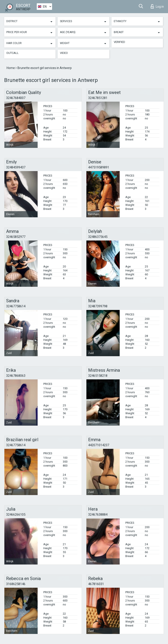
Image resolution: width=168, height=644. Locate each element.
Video (64, 53)
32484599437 (16, 167)
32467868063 (16, 376)
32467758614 (16, 306)
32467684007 (16, 98)
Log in (157, 6)
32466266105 (16, 515)
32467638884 (98, 515)
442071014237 (99, 445)
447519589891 (99, 167)
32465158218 (98, 376)
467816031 (96, 584)
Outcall (12, 53)
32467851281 (98, 98)
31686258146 (16, 584)
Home (11, 68)
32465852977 (16, 237)
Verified (119, 42)
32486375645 (98, 237)
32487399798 (98, 306)
